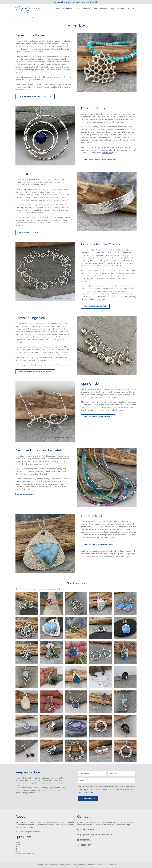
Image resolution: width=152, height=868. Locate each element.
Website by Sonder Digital (107, 865)
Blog (112, 9)
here (122, 266)
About (78, 9)
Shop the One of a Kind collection (99, 544)
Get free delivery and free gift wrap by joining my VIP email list (76, 2)
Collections (68, 9)
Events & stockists (100, 9)
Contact (121, 9)
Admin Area (54, 865)
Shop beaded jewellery (25, 494)
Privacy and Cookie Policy (69, 865)
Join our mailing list (88, 798)
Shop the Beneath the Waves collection (35, 97)
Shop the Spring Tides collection (98, 417)
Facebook (84, 840)
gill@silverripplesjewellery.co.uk (96, 835)
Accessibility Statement (88, 865)
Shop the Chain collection (95, 306)
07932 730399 (87, 830)
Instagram (84, 845)
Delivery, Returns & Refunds (25, 853)
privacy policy (88, 792)
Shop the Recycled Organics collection (35, 372)
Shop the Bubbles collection (30, 232)
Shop (57, 9)
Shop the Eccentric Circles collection (100, 160)
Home (18, 843)
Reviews (87, 9)
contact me (107, 153)
